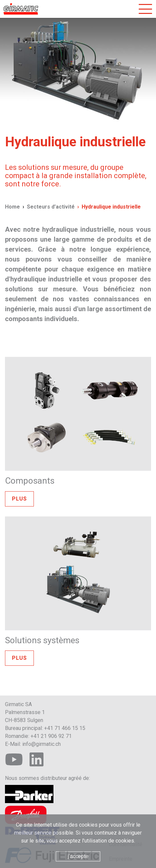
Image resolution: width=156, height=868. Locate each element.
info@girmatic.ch (41, 744)
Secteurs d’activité (51, 207)
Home (12, 207)
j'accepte (78, 856)
